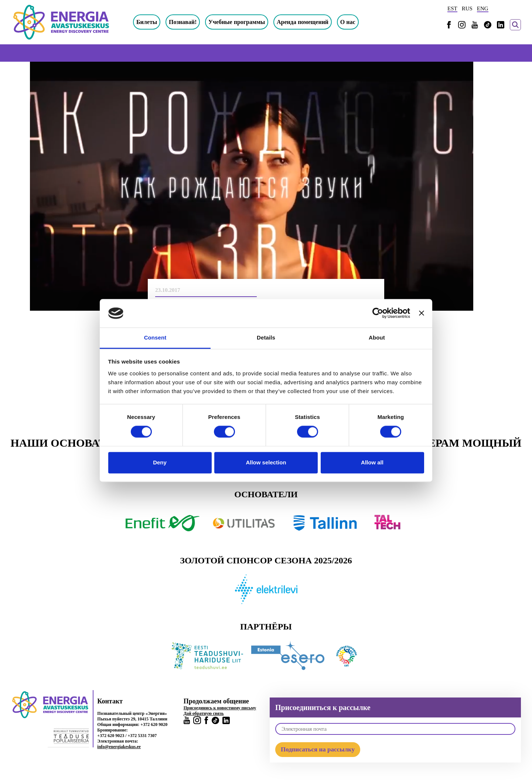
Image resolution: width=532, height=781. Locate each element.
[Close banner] (422, 313)
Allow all (372, 462)
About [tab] (377, 337)
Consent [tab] (155, 337)
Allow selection (266, 462)
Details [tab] (266, 337)
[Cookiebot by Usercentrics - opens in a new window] (378, 313)
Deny (160, 462)
